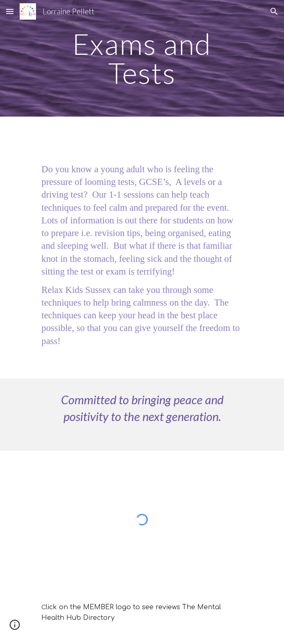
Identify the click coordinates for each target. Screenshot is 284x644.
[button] (10, 11)
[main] (142, 58)
